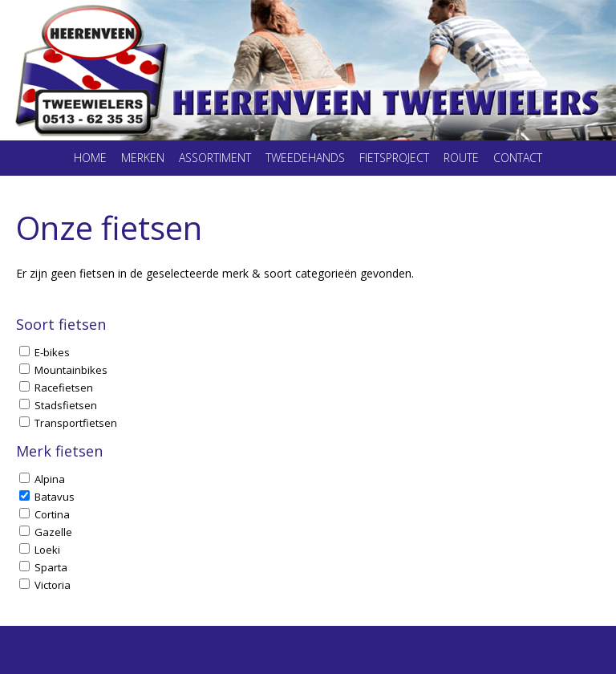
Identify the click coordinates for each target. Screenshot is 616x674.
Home (90, 158)
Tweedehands (305, 158)
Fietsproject (394, 158)
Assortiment (215, 158)
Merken (143, 158)
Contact (518, 158)
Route (461, 158)
